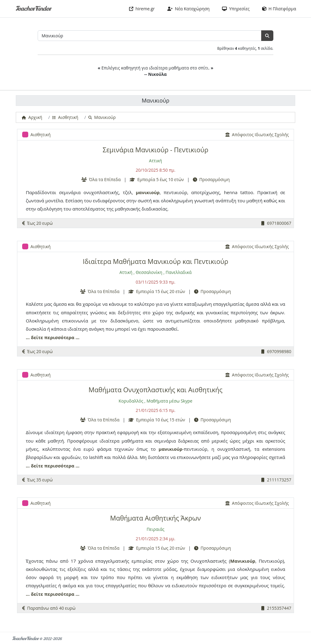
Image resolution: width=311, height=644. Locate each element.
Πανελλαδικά (179, 272)
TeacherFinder (33, 9)
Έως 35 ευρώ (38, 480)
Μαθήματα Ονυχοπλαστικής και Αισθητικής (156, 390)
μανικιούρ (148, 192)
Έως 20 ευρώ (38, 223)
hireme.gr (142, 9)
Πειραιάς (156, 529)
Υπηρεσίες (236, 9)
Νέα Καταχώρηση (189, 9)
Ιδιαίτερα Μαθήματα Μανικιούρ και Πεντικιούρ (156, 261)
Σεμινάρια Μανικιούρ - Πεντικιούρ (155, 150)
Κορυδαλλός (131, 401)
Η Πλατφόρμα (279, 9)
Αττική (156, 161)
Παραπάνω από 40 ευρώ (49, 608)
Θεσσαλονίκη (149, 272)
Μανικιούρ (243, 561)
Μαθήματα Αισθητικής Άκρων (156, 518)
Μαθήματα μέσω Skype (170, 401)
